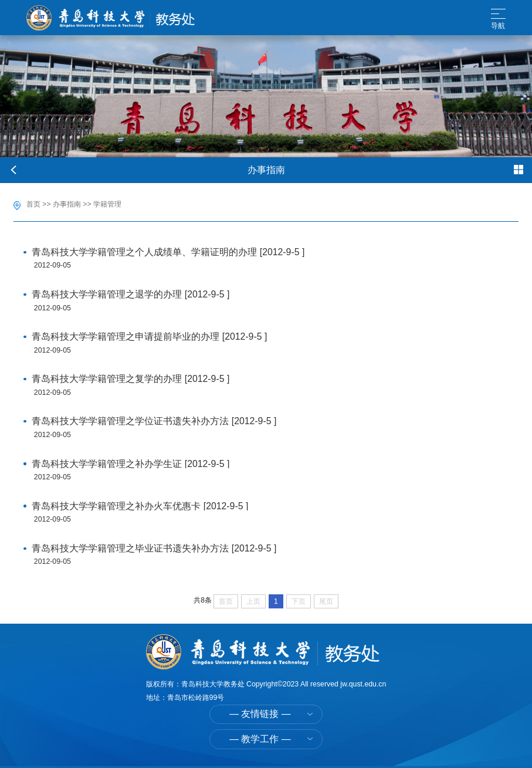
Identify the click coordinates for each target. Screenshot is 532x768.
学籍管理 (107, 204)
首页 (33, 204)
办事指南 (67, 204)
